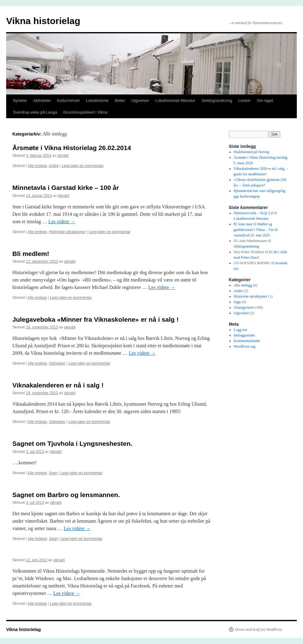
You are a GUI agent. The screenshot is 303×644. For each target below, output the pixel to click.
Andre (53, 166)
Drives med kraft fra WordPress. (259, 629)
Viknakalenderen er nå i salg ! (58, 385)
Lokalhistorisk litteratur (175, 100)
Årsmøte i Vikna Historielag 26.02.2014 (72, 148)
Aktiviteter (42, 100)
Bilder (120, 100)
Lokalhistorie (97, 100)
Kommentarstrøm (247, 341)
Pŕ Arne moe (243, 224)
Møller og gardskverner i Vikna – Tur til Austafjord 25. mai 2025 (256, 230)
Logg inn (241, 330)
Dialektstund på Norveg (252, 152)
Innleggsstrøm (244, 335)
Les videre (62, 222)
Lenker (245, 100)
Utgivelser (140, 100)
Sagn (53, 473)
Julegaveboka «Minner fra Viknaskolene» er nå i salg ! (96, 319)
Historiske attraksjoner (67, 232)
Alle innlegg (37, 166)
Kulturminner (69, 100)
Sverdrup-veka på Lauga (35, 112)
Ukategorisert (244, 307)
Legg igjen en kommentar (82, 166)
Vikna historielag (43, 21)
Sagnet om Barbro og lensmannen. (66, 495)
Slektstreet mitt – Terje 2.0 (253, 213)
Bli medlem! (31, 254)
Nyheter (20, 100)
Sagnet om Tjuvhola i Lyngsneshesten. (72, 443)
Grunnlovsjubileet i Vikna (85, 112)
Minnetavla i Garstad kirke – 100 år (66, 188)
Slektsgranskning (217, 100)
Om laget (265, 100)
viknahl (63, 156)
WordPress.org (245, 346)
